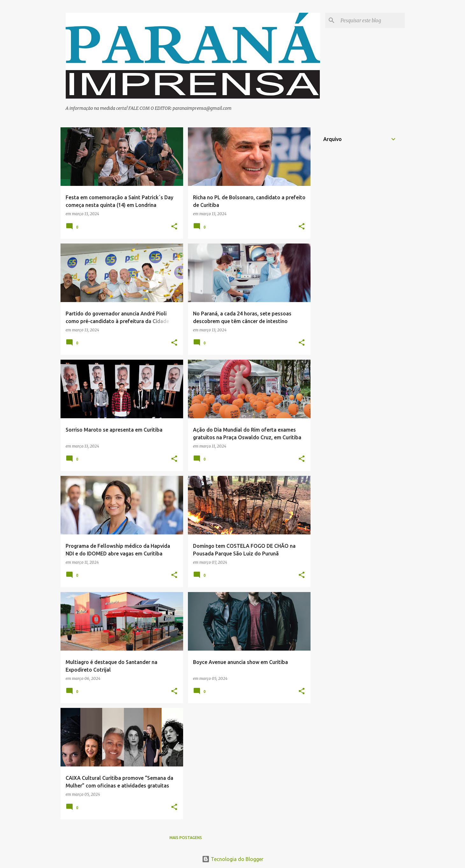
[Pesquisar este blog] (371, 20)
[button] (174, 227)
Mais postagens (186, 838)
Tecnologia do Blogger (233, 859)
